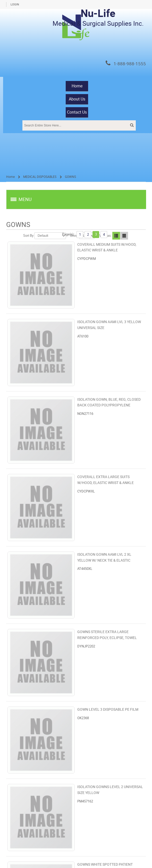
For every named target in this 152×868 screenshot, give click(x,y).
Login (15, 4)
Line (124, 236)
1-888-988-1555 (130, 64)
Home (77, 86)
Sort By (28, 236)
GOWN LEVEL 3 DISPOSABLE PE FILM (108, 710)
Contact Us (77, 112)
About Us (77, 99)
